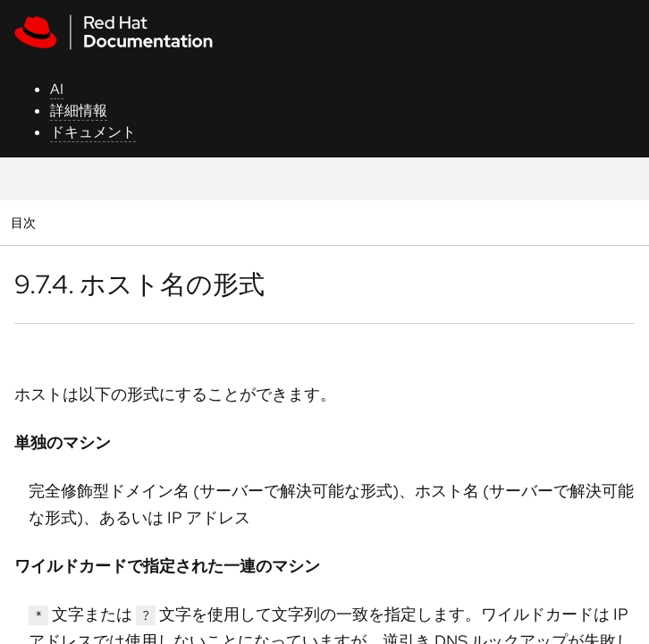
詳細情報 (79, 110)
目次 (25, 222)
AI (57, 89)
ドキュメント (93, 132)
